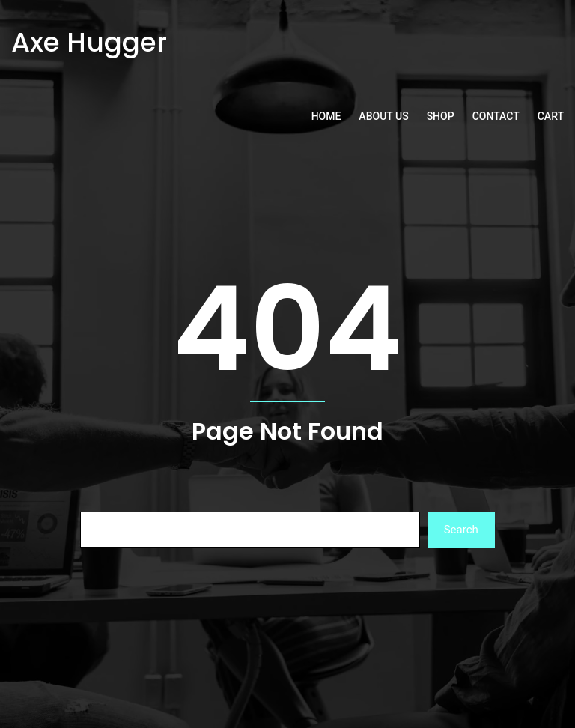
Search (461, 530)
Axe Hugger (89, 42)
